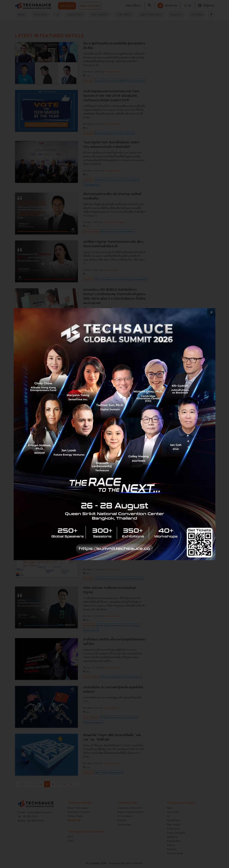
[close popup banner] (211, 312)
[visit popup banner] (114, 434)
